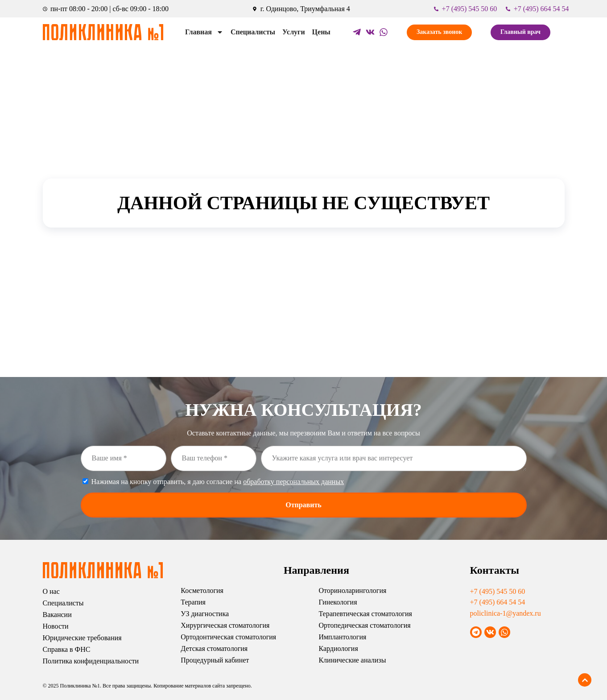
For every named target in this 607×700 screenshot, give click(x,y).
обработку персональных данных (293, 482)
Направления (316, 570)
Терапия (193, 602)
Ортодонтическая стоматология (228, 637)
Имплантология (342, 637)
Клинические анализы (352, 660)
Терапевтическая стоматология (365, 614)
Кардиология (338, 648)
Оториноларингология (352, 590)
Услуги (294, 32)
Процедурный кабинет (215, 660)
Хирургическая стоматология (225, 625)
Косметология (202, 590)
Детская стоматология (214, 648)
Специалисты (253, 32)
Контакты (495, 570)
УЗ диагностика (205, 614)
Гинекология (338, 602)
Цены (321, 32)
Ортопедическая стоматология (364, 625)
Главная (204, 32)
